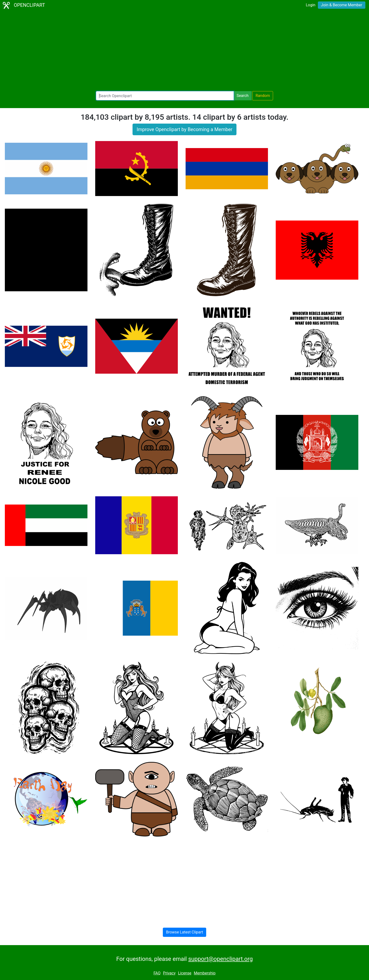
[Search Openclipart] (165, 96)
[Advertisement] (185, 51)
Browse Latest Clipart (184, 932)
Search (243, 96)
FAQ (157, 973)
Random (263, 96)
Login (310, 5)
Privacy (169, 973)
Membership (205, 973)
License (185, 973)
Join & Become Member (342, 5)
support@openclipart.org (220, 959)
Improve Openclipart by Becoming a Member (184, 129)
